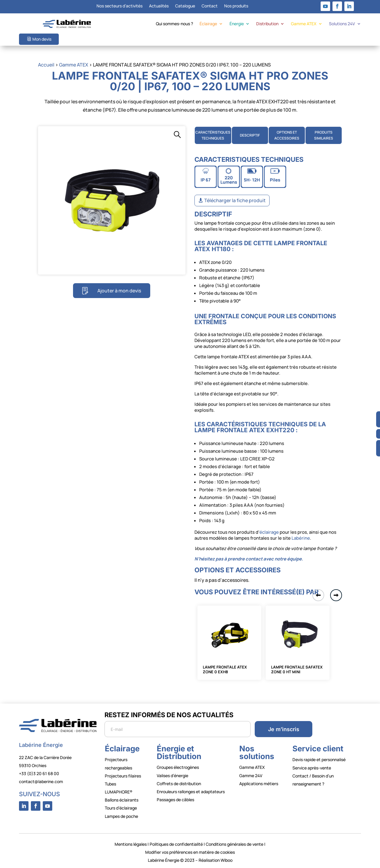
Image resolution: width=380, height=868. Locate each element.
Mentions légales (131, 844)
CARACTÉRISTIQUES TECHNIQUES (213, 135)
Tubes (110, 784)
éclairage (269, 532)
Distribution (267, 24)
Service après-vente (312, 768)
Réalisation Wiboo (216, 860)
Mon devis (42, 39)
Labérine (300, 538)
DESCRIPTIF (250, 135)
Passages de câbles (175, 800)
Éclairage (208, 24)
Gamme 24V (251, 776)
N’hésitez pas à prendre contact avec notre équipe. (249, 559)
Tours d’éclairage (121, 808)
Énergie (237, 24)
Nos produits (236, 6)
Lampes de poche (121, 816)
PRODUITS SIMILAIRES (324, 135)
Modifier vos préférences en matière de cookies (190, 852)
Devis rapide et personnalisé (319, 759)
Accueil (46, 65)
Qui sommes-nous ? (174, 24)
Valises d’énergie (172, 776)
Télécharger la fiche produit (235, 200)
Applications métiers (259, 784)
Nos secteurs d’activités (119, 6)
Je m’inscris (284, 729)
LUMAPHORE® (119, 792)
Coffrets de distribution (179, 784)
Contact (210, 6)
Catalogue (185, 6)
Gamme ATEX (304, 24)
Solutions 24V (342, 24)
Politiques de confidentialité (176, 844)
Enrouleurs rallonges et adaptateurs (191, 792)
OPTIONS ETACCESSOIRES (287, 135)
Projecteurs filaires (123, 776)
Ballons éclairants (122, 800)
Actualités (159, 6)
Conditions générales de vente (235, 844)
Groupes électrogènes (178, 767)
